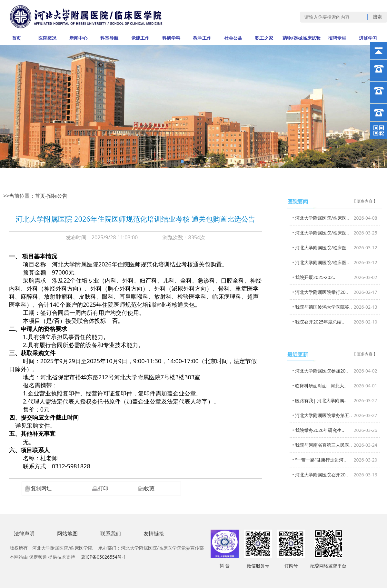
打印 (100, 488)
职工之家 (264, 38)
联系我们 (111, 533)
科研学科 (171, 38)
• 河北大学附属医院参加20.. (335, 371)
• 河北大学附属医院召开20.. (335, 475)
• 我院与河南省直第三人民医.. (335, 445)
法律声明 (24, 533)
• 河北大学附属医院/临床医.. (335, 218)
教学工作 (202, 38)
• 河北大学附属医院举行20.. (335, 292)
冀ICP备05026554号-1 (104, 557)
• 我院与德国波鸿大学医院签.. (335, 307)
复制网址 (38, 488)
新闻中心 (78, 38)
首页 (16, 38)
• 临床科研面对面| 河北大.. (335, 386)
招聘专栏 (337, 38)
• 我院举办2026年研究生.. (335, 430)
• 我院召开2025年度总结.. (335, 322)
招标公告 (57, 196)
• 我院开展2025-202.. (335, 277)
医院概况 (47, 38)
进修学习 (368, 38)
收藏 (146, 488)
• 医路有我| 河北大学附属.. (335, 400)
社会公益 (233, 38)
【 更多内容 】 (365, 201)
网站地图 (67, 533)
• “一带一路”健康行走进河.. (335, 460)
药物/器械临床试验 (302, 38)
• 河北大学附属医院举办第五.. (335, 415)
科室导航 (109, 38)
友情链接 (154, 533)
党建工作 (140, 38)
